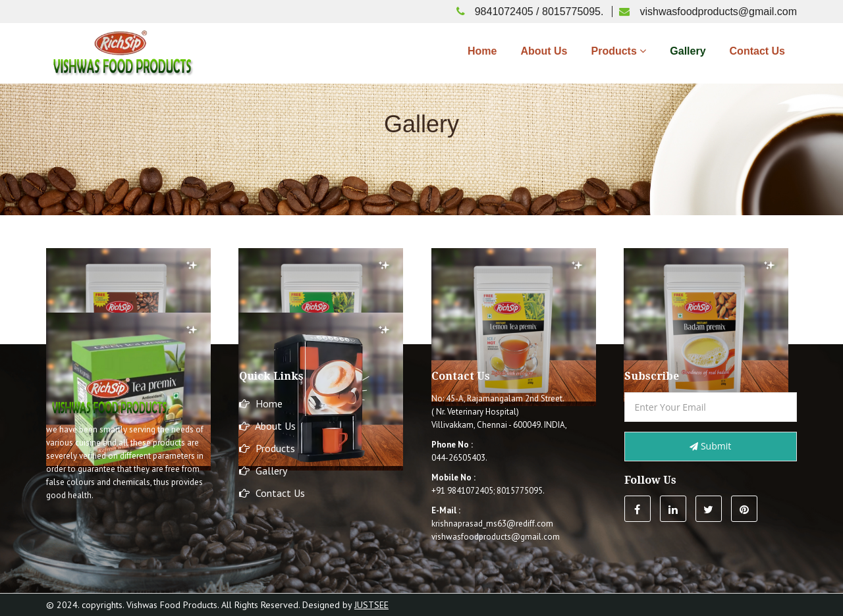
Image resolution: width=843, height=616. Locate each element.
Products (618, 51)
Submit (710, 446)
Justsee (371, 605)
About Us (544, 51)
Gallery (688, 51)
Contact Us (757, 51)
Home (482, 51)
